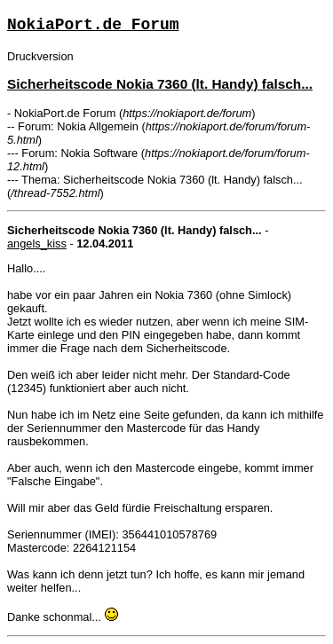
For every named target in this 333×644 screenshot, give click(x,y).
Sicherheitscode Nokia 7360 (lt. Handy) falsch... (160, 84)
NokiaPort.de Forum (93, 25)
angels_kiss (37, 243)
